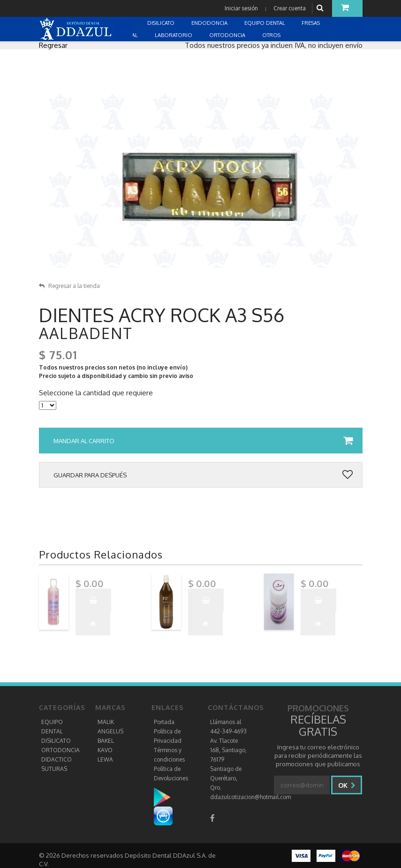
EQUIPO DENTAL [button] (265, 23)
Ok (347, 785)
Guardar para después (203, 475)
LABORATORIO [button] (174, 35)
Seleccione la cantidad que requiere (96, 393)
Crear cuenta (290, 8)
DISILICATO (56, 741)
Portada (164, 722)
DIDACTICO (57, 759)
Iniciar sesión (241, 8)
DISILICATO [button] (162, 23)
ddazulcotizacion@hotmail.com (250, 797)
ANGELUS (110, 731)
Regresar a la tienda (69, 286)
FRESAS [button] (311, 23)
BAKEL (106, 741)
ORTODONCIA (61, 750)
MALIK (106, 722)
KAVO (105, 750)
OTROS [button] (272, 35)
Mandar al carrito (203, 441)
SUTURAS (54, 769)
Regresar (53, 45)
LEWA (105, 759)
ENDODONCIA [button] (210, 23)
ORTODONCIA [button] (228, 35)
